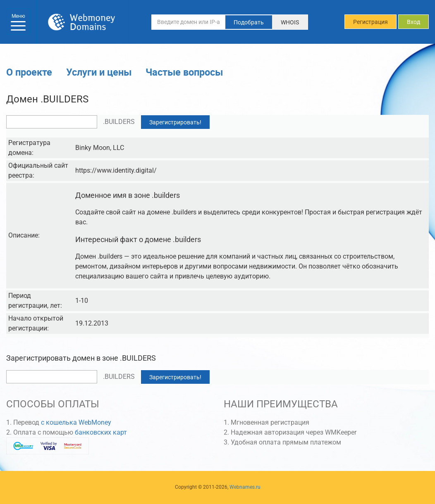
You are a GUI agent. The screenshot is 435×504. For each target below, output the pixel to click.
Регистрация (370, 22)
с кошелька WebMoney (76, 422)
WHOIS (290, 22)
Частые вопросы (184, 72)
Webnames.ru (245, 487)
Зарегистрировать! (175, 122)
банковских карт (101, 432)
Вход (413, 22)
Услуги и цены (99, 72)
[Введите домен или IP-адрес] (188, 22)
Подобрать (249, 22)
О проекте (29, 72)
